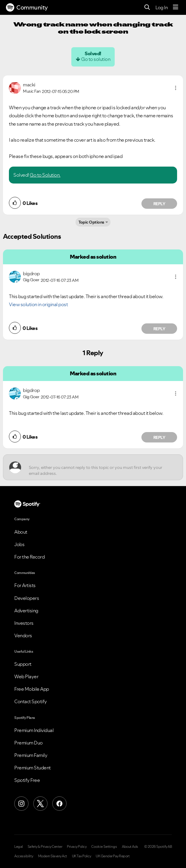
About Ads (130, 847)
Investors (24, 623)
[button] (176, 88)
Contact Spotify (31, 701)
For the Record (29, 557)
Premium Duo (29, 743)
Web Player (26, 676)
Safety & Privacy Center (45, 847)
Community (27, 7)
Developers (27, 598)
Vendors (23, 635)
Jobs (19, 544)
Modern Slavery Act (53, 856)
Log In (161, 7)
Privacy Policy (77, 847)
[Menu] (176, 7)
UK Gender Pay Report (113, 856)
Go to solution (96, 59)
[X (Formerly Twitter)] (40, 804)
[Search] (147, 8)
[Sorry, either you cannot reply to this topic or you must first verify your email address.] (98, 467)
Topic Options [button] (91, 222)
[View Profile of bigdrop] (31, 273)
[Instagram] (21, 804)
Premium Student (33, 768)
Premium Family (31, 755)
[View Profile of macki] (29, 85)
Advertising (26, 611)
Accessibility (24, 856)
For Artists (25, 585)
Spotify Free (27, 780)
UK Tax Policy (82, 856)
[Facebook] (59, 804)
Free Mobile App (32, 689)
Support (23, 664)
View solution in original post (38, 304)
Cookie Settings (104, 847)
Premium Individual (34, 730)
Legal (19, 847)
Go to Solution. (45, 175)
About (21, 532)
